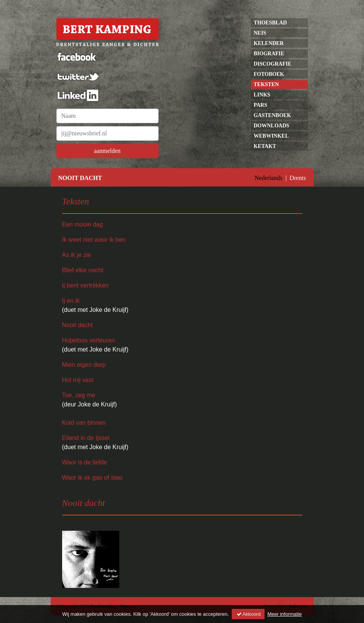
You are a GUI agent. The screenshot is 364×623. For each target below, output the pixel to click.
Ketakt (265, 146)
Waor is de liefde (85, 462)
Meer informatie (284, 614)
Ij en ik (71, 301)
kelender (269, 43)
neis (260, 33)
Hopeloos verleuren (89, 340)
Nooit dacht (78, 325)
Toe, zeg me (79, 395)
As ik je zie (77, 255)
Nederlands (269, 178)
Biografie (269, 54)
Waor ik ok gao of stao (92, 478)
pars (261, 105)
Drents (298, 178)
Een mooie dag (83, 224)
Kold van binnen (84, 423)
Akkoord (248, 614)
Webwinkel (271, 136)
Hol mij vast (78, 380)
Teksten (266, 84)
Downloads (272, 126)
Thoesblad (270, 23)
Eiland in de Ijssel (86, 438)
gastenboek (273, 115)
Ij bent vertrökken (86, 285)
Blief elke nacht (83, 270)
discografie (273, 64)
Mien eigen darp (84, 365)
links (262, 95)
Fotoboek (269, 74)
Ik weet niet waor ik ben (94, 240)
